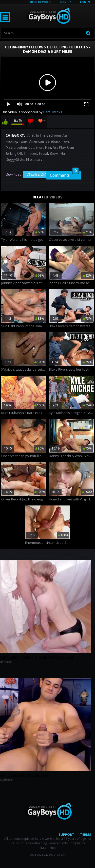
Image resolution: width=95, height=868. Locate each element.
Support (66, 834)
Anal (31, 135)
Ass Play (59, 147)
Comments (64, 174)
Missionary (34, 160)
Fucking (11, 141)
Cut (31, 147)
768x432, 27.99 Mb (41, 174)
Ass (65, 135)
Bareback (53, 141)
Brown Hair (58, 154)
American (36, 141)
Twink (23, 141)
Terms (86, 834)
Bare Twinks (53, 112)
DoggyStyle (15, 160)
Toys (66, 141)
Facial (43, 154)
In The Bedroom (48, 135)
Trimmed (30, 154)
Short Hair (43, 147)
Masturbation (16, 147)
